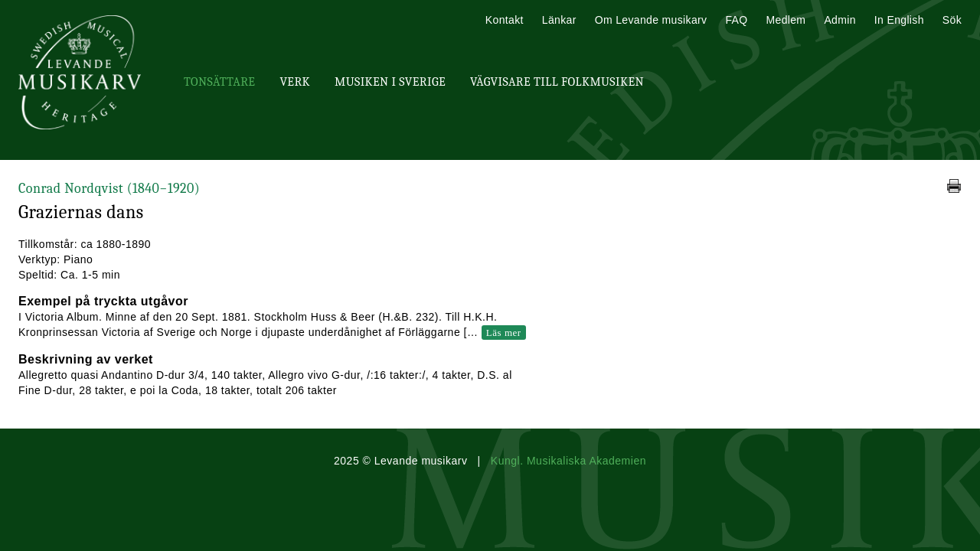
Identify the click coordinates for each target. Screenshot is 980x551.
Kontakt (505, 20)
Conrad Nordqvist (109, 189)
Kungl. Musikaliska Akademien (568, 461)
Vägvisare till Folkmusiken (557, 82)
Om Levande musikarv (651, 20)
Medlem (786, 20)
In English (899, 20)
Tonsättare (219, 82)
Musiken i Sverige (390, 82)
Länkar (559, 20)
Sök (952, 20)
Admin (840, 20)
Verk (295, 82)
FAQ (736, 20)
